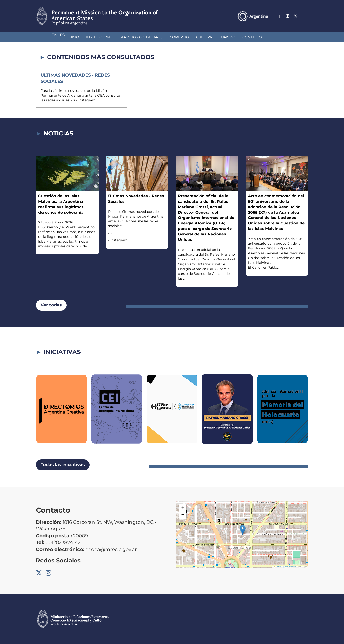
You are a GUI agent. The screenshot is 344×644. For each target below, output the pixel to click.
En (296, 16)
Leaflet (277, 567)
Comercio (154, 37)
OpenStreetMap (291, 567)
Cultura (179, 37)
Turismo (202, 37)
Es (306, 16)
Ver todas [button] (51, 305)
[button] (243, 530)
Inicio (48, 37)
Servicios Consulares (116, 37)
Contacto (227, 37)
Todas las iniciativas (63, 465)
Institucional (74, 37)
